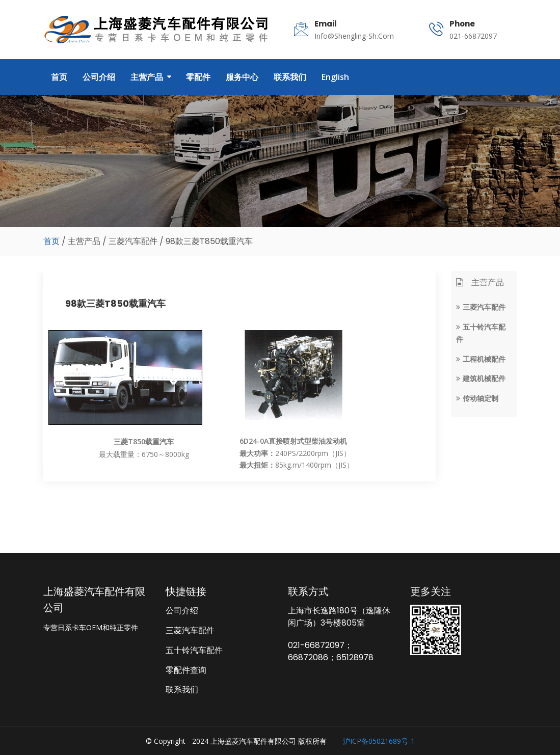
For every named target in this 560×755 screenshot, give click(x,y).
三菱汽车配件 (481, 307)
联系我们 (290, 77)
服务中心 (242, 77)
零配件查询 (186, 670)
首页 (59, 77)
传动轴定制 (477, 398)
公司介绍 (99, 77)
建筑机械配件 (481, 378)
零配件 (198, 77)
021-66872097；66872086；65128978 (331, 651)
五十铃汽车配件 (194, 650)
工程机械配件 (481, 359)
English (335, 77)
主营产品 (147, 77)
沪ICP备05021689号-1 (379, 741)
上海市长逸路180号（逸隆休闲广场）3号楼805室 (339, 617)
